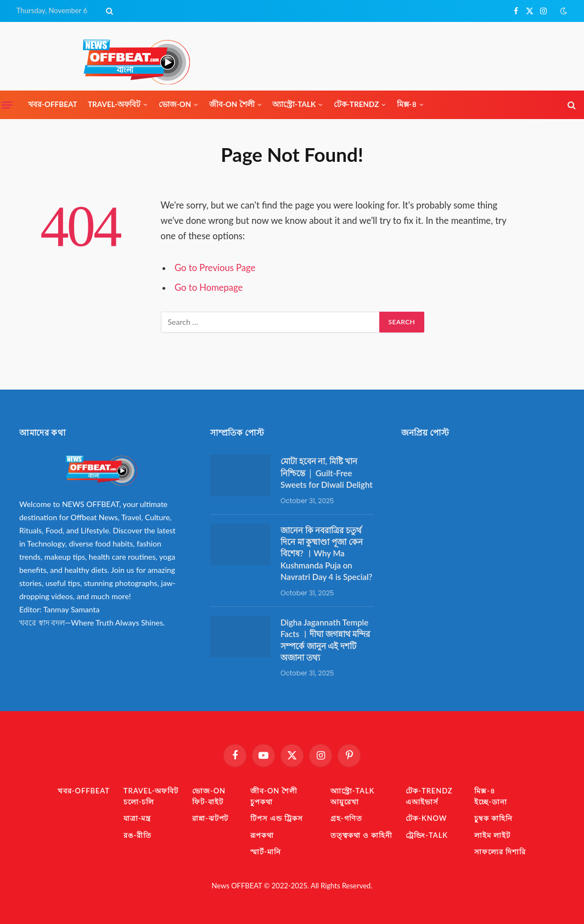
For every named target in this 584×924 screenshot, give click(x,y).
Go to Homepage (209, 288)
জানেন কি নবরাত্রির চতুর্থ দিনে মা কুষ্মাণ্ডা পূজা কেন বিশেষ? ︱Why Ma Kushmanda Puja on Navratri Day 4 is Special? (326, 554)
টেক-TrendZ (356, 104)
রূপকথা (262, 835)
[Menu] (7, 105)
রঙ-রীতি (137, 835)
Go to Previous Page (215, 268)
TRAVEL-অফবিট (114, 104)
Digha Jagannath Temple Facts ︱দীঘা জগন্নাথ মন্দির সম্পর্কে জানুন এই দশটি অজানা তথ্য (325, 640)
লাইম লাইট (492, 835)
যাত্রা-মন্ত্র (137, 818)
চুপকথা (262, 802)
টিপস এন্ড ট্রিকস (277, 818)
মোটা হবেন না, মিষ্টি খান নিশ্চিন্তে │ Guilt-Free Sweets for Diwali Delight (327, 473)
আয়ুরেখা (345, 802)
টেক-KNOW (426, 818)
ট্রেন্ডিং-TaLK (426, 835)
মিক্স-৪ (407, 104)
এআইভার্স (422, 802)
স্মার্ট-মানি (265, 852)
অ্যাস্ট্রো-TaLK (294, 104)
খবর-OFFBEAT (53, 104)
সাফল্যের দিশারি (500, 852)
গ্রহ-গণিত (346, 818)
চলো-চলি (139, 802)
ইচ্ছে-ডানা (490, 802)
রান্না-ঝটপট (210, 818)
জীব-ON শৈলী (232, 104)
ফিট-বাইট (207, 802)
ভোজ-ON (175, 104)
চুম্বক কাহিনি (493, 818)
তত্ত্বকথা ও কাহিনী (361, 835)
